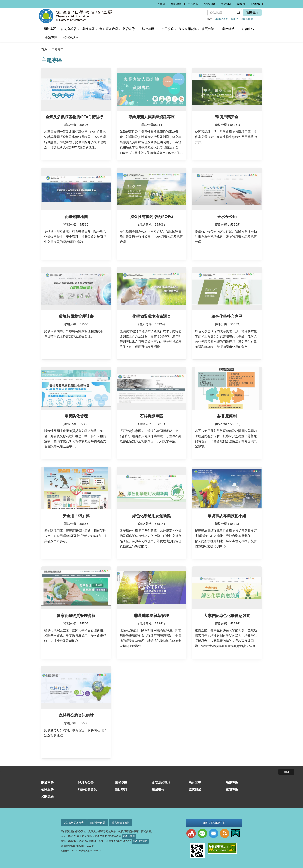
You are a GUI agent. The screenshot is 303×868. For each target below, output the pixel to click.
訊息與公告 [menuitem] (70, 29)
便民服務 (47, 789)
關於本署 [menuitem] (51, 29)
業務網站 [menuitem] (228, 29)
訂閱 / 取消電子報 (214, 823)
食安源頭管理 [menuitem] (110, 29)
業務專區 (121, 782)
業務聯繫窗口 (140, 841)
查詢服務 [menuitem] (248, 29)
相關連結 (47, 796)
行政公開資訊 (87, 789)
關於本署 (47, 782)
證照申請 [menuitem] (209, 29)
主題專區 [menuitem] (51, 37)
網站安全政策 (98, 823)
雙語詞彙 (209, 4)
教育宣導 (195, 782)
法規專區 (232, 782)
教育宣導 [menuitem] (130, 29)
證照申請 (121, 789)
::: (153, 3)
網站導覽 (176, 4)
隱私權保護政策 (121, 823)
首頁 (44, 49)
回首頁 (161, 4)
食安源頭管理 (161, 782)
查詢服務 (195, 789)
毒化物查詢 (222, 19)
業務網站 (158, 789)
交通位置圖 (129, 836)
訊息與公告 (86, 782)
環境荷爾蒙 (247, 19)
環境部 (241, 4)
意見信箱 (193, 4)
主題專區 (58, 49)
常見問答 (226, 4)
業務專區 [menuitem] (90, 29)
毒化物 (234, 19)
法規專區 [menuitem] (149, 29)
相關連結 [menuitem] (70, 37)
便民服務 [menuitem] (169, 29)
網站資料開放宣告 (74, 823)
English (255, 4)
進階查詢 (252, 12)
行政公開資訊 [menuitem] (189, 29)
